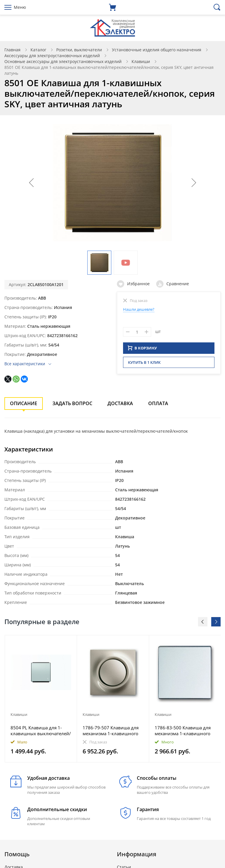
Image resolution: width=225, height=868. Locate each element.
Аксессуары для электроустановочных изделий (52, 56)
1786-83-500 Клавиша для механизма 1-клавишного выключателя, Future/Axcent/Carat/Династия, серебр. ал (183, 731)
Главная (12, 50)
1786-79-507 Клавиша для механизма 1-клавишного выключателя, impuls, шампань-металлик (111, 731)
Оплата (158, 403)
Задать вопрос (72, 403)
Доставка (120, 403)
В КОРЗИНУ (142, 350)
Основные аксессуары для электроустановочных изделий (63, 61)
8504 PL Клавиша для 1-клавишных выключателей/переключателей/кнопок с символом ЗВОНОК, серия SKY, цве (41, 731)
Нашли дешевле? (139, 309)
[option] (41, 699)
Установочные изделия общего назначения (157, 50)
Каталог (38, 50)
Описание (24, 403)
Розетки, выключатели (79, 50)
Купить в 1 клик (144, 364)
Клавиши (141, 61)
